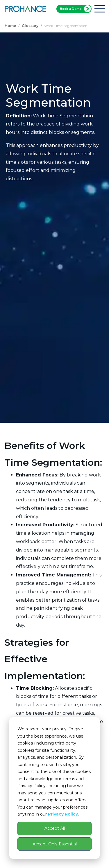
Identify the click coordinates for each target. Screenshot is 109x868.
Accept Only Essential (55, 844)
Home (10, 26)
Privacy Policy (63, 814)
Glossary (30, 26)
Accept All (55, 828)
